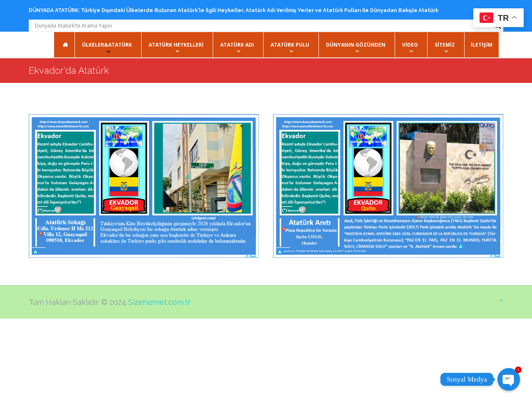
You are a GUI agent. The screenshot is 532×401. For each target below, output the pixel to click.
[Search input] (262, 25)
